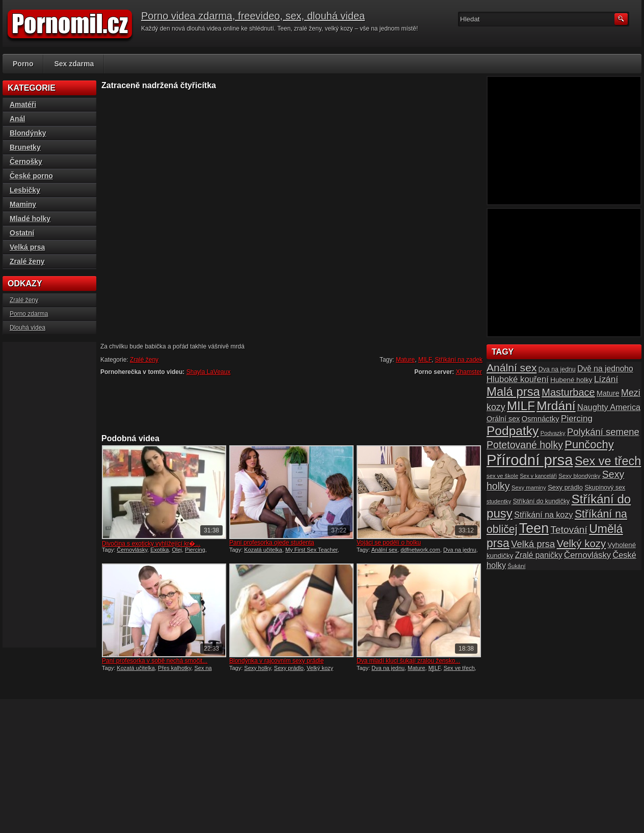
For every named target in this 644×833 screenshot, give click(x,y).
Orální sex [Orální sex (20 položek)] (503, 419)
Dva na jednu (460, 550)
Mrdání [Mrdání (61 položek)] (556, 406)
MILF (425, 360)
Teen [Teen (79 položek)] (534, 528)
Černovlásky (132, 550)
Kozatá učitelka (263, 550)
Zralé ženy (144, 360)
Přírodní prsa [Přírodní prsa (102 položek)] (530, 460)
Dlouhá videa (28, 328)
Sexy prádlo (289, 668)
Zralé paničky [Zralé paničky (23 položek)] (539, 555)
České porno (31, 176)
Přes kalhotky (175, 668)
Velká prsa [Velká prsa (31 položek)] (533, 544)
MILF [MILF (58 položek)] (521, 406)
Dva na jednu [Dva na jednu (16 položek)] (557, 369)
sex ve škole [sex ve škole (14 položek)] (502, 476)
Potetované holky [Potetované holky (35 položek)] (525, 445)
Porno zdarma (29, 314)
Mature (405, 360)
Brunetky (25, 147)
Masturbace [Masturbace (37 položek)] (568, 392)
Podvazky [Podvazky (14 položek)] (553, 433)
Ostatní (22, 233)
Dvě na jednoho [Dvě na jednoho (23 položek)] (605, 369)
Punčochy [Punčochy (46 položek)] (589, 445)
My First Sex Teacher (312, 550)
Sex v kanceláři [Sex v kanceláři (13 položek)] (539, 476)
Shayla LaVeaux (209, 372)
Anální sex (384, 550)
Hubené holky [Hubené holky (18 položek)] (571, 380)
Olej (177, 550)
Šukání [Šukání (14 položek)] (516, 566)
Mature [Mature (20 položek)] (608, 393)
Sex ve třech (459, 668)
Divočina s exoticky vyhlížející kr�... (151, 544)
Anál (17, 119)
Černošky (26, 162)
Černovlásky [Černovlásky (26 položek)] (587, 555)
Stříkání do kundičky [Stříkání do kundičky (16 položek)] (542, 501)
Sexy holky (257, 668)
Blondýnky (28, 133)
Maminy (23, 204)
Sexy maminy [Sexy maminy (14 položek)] (529, 488)
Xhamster (469, 372)
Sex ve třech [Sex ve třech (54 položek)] (608, 461)
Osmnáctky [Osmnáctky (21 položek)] (541, 419)
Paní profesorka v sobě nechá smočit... (155, 661)
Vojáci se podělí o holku (389, 543)
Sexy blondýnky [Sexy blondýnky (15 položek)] (579, 476)
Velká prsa (27, 247)
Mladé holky (30, 219)
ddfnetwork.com (420, 550)
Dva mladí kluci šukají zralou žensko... (408, 661)
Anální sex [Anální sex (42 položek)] (512, 368)
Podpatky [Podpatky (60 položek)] (513, 431)
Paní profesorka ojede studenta (272, 543)
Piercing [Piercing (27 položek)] (577, 418)
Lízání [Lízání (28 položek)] (606, 379)
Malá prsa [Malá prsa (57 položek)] (513, 392)
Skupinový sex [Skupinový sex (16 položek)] (605, 488)
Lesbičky (25, 190)
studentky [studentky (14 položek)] (499, 501)
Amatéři (23, 104)
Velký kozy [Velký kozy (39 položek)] (581, 544)
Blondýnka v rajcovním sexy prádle (276, 661)
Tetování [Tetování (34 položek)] (569, 530)
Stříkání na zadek (459, 360)
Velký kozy (320, 668)
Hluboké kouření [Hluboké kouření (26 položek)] (518, 379)
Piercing (195, 550)
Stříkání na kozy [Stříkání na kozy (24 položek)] (543, 515)
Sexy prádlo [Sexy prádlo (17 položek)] (565, 487)
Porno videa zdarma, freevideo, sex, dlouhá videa (253, 16)
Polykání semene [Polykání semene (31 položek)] (603, 432)
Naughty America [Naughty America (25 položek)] (609, 407)
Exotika (159, 550)
